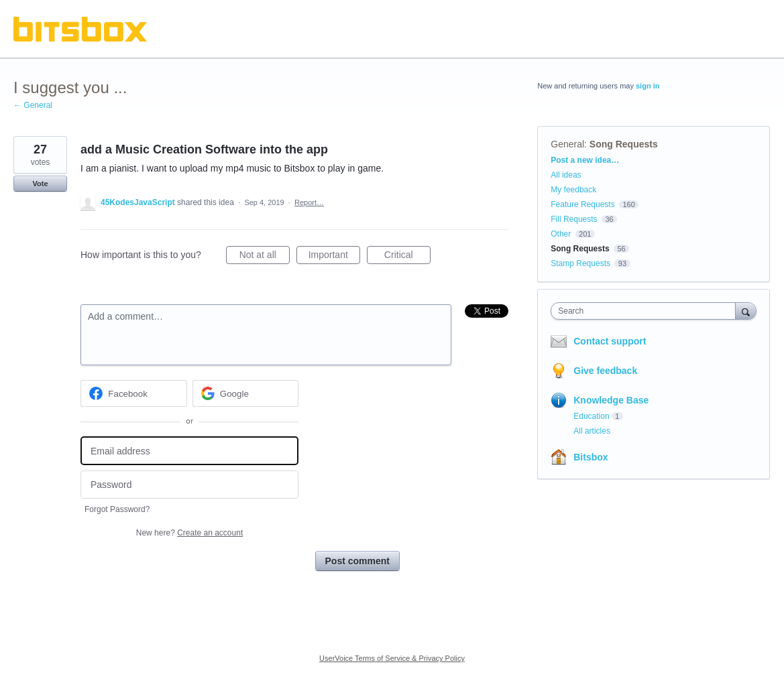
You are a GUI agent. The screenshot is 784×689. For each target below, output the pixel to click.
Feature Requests (582, 204)
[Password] (189, 485)
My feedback (573, 190)
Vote (40, 184)
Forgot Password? (117, 509)
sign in (648, 86)
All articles (592, 431)
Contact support (610, 341)
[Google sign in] (246, 393)
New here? (189, 533)
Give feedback (605, 371)
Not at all (265, 257)
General (567, 144)
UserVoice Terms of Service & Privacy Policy (392, 658)
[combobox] (646, 311)
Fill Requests (574, 219)
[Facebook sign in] (134, 393)
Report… (309, 202)
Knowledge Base (611, 400)
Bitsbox (591, 457)
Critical (407, 257)
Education (591, 416)
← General (33, 105)
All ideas (566, 175)
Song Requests (624, 144)
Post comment (357, 561)
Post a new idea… (585, 160)
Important (334, 257)
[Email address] (189, 451)
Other (561, 234)
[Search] (746, 311)
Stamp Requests (580, 263)
